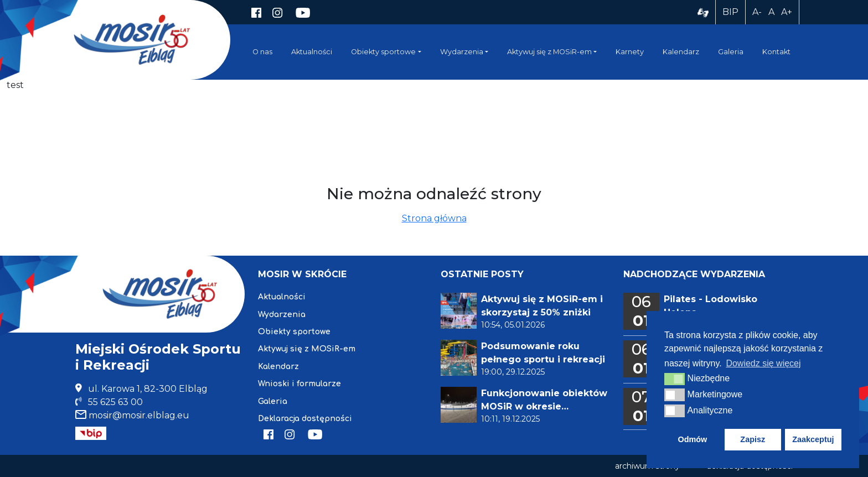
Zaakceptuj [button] (813, 439)
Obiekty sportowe (383, 52)
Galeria (731, 52)
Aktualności (312, 52)
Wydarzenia (462, 52)
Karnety (630, 52)
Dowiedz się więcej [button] (763, 363)
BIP (730, 12)
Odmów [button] (692, 439)
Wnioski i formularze (299, 384)
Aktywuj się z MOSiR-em (549, 52)
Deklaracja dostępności (305, 419)
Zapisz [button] (753, 439)
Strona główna (434, 218)
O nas (262, 52)
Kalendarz (681, 52)
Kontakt (776, 52)
